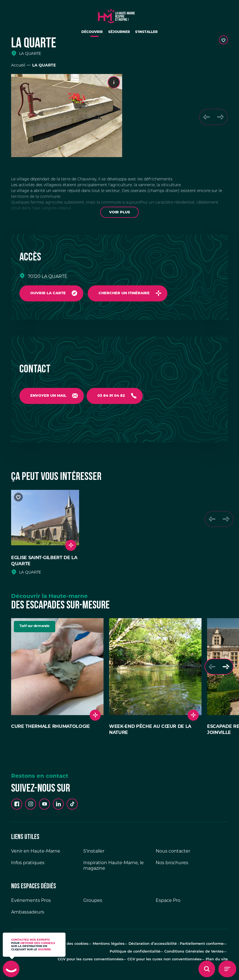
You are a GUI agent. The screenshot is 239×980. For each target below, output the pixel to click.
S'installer (94, 854)
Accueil (18, 65)
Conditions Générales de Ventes (195, 950)
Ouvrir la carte (49, 294)
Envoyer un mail (49, 397)
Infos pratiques (28, 865)
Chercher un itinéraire (127, 294)
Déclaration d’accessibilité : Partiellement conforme (178, 945)
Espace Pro (168, 903)
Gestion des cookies (77, 945)
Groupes (93, 903)
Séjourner (119, 34)
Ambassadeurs (28, 914)
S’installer (151, 34)
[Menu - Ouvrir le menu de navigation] (227, 969)
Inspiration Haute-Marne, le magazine (114, 868)
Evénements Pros (31, 903)
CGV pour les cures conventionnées (99, 955)
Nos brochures (172, 865)
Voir (119, 212)
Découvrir (88, 34)
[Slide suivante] (220, 117)
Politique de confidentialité (139, 950)
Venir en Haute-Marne (36, 854)
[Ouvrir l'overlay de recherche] (207, 969)
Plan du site (218, 955)
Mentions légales (115, 945)
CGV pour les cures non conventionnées (168, 955)
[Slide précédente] (204, 117)
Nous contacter (173, 854)
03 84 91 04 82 (114, 397)
